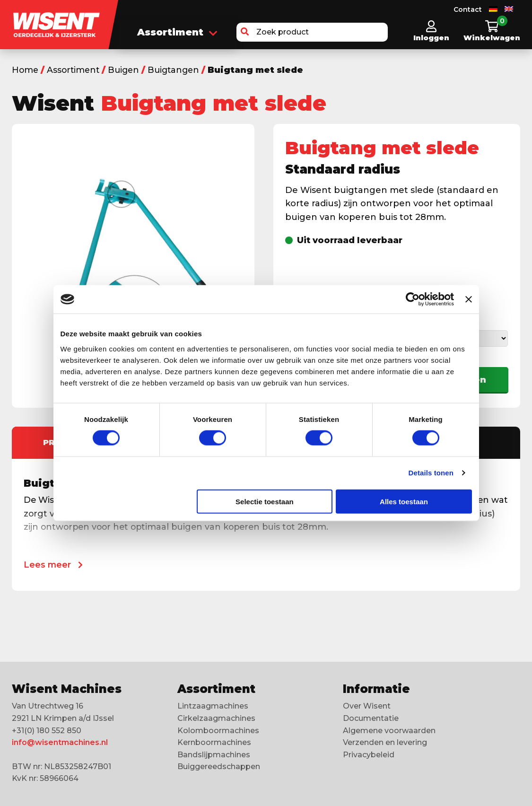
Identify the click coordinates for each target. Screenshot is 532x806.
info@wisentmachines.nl (60, 742)
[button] (245, 32)
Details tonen (431, 473)
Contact (468, 9)
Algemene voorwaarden (389, 731)
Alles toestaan (404, 501)
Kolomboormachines (218, 731)
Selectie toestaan (265, 501)
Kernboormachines (214, 742)
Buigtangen (179, 70)
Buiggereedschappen (219, 767)
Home (26, 70)
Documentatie (371, 718)
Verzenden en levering (385, 742)
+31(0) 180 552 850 (47, 731)
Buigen (127, 70)
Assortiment (177, 33)
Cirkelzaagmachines (216, 718)
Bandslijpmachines (214, 755)
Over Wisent (367, 706)
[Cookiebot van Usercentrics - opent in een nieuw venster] (413, 299)
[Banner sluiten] (469, 299)
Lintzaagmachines (213, 706)
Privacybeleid (369, 755)
